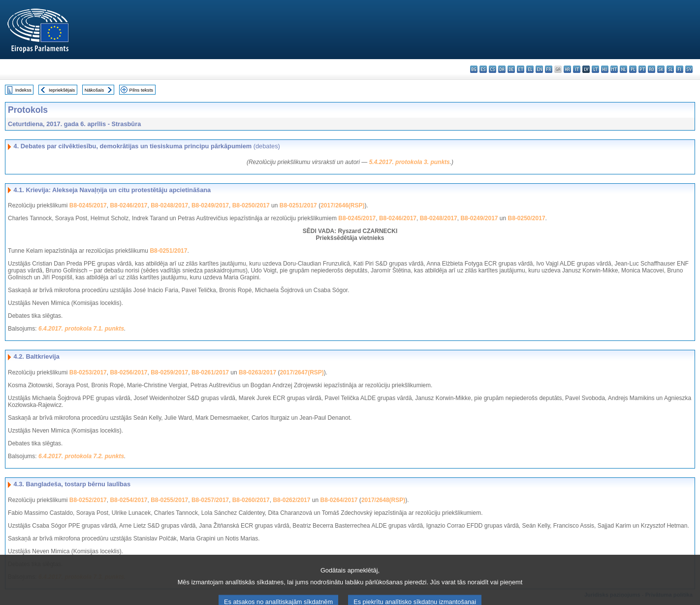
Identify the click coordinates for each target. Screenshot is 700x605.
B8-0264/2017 (339, 500)
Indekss (23, 90)
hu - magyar (605, 69)
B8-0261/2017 (210, 372)
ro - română (652, 69)
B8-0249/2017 (210, 205)
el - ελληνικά (530, 69)
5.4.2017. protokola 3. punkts (410, 162)
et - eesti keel (521, 69)
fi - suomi (680, 69)
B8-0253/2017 (88, 372)
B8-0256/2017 (128, 372)
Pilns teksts (142, 90)
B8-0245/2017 (88, 205)
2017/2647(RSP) (302, 372)
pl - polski (633, 69)
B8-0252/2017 (88, 500)
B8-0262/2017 (291, 500)
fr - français (549, 69)
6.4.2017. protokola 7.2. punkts (81, 456)
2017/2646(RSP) (342, 205)
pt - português (642, 69)
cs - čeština (493, 69)
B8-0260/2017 (251, 500)
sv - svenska (689, 69)
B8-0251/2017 (298, 205)
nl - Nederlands (623, 69)
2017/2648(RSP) (383, 500)
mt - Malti (614, 69)
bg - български (474, 69)
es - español (483, 69)
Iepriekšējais (62, 90)
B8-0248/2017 (169, 205)
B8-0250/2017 (251, 205)
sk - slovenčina (661, 69)
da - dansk (502, 69)
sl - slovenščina (670, 69)
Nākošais (94, 90)
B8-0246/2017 (128, 205)
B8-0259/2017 (169, 372)
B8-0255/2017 (169, 500)
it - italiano (577, 69)
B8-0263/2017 (257, 372)
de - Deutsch (511, 69)
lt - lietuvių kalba (595, 69)
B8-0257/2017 (210, 500)
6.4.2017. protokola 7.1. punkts (81, 329)
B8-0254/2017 (128, 500)
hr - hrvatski (567, 69)
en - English (539, 69)
